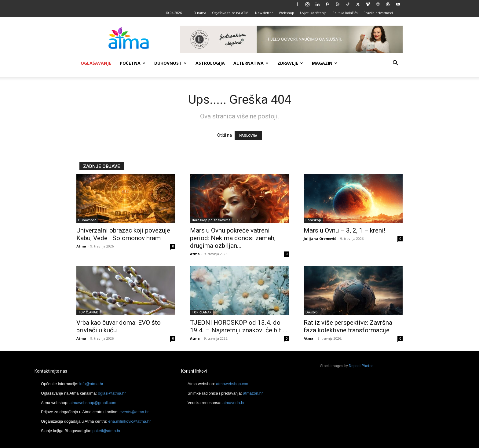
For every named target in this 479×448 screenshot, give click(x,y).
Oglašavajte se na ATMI (231, 13)
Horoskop (313, 220)
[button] (395, 64)
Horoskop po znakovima (211, 220)
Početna (133, 63)
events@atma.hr (134, 412)
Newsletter (264, 13)
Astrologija (210, 63)
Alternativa (251, 63)
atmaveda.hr (233, 403)
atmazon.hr (253, 393)
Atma (81, 246)
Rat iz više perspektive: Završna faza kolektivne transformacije (348, 326)
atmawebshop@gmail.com (93, 403)
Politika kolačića (345, 13)
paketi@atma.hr (106, 431)
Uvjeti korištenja (313, 13)
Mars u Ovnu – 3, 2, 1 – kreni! (344, 230)
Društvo (312, 312)
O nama (200, 13)
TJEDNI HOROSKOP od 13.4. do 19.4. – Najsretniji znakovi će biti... (239, 326)
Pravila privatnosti (378, 13)
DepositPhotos (361, 366)
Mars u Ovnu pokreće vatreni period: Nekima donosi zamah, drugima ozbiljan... (233, 238)
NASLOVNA (248, 136)
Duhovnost (170, 63)
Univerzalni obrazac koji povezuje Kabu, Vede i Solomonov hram (123, 234)
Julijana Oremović (320, 238)
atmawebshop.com (233, 384)
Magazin (325, 63)
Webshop (287, 13)
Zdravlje (290, 63)
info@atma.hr (91, 384)
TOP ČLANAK (88, 312)
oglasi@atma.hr (112, 393)
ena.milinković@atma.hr (129, 421)
